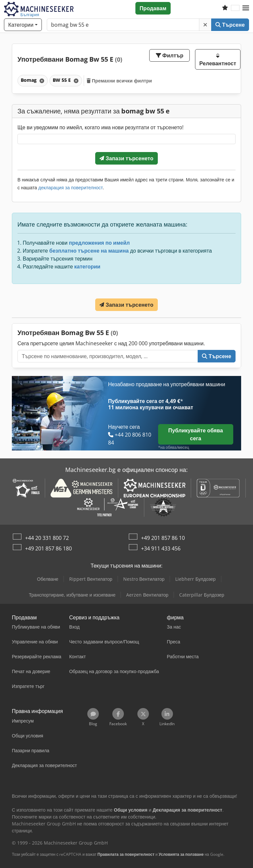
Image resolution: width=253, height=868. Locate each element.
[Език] (235, 8)
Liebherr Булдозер (195, 579)
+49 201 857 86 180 (48, 548)
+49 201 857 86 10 (163, 538)
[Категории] (23, 25)
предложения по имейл (99, 243)
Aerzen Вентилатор (147, 595)
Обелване (48, 579)
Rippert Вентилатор (91, 579)
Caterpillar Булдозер (202, 595)
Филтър (170, 55)
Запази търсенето (126, 158)
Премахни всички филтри (119, 81)
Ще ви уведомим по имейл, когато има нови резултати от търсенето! (100, 127)
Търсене (230, 25)
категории (87, 266)
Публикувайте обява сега (196, 434)
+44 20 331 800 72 (47, 538)
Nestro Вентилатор (144, 579)
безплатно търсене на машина (89, 251)
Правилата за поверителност (126, 854)
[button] (246, 8)
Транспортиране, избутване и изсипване (72, 595)
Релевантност (218, 60)
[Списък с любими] (225, 8)
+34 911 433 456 (161, 548)
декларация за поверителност (70, 187)
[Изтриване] (205, 25)
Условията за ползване (181, 854)
